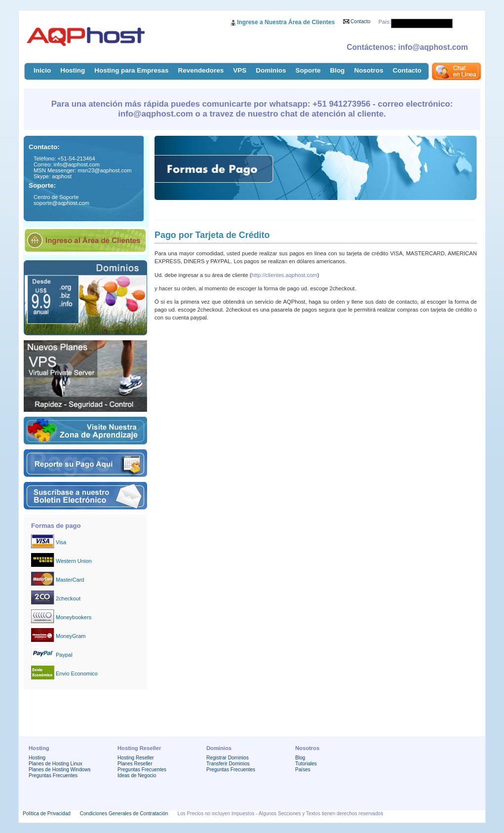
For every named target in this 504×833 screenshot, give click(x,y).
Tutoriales (306, 764)
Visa (61, 542)
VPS (240, 70)
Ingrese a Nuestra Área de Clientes (286, 22)
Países (303, 770)
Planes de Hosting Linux (56, 764)
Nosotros (368, 70)
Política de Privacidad (47, 813)
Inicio (42, 70)
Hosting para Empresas (131, 70)
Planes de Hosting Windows (59, 770)
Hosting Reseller (136, 758)
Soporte (308, 70)
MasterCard (70, 580)
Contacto (360, 21)
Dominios (271, 70)
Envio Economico (77, 674)
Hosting (73, 70)
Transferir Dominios (228, 764)
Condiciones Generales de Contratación (124, 813)
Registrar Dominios (228, 758)
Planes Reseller (135, 764)
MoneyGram (71, 636)
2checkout (68, 598)
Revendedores (201, 70)
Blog (337, 70)
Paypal (64, 655)
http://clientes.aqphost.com (285, 275)
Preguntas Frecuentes (53, 775)
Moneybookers (74, 617)
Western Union (74, 561)
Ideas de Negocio (137, 775)
